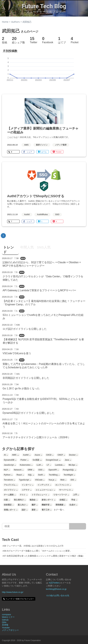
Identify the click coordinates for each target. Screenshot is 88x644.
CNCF (61, 455)
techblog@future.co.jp (56, 589)
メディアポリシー (10, 630)
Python (8, 475)
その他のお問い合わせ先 (58, 596)
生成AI (73, 505)
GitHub (5, 620)
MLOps (73, 465)
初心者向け (20, 500)
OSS (41, 470)
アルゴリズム (11, 485)
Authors (16, 22)
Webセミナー (8, 617)
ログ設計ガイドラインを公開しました (25, 329)
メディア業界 (61, 145)
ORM (31, 470)
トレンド (9, 250)
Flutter (24, 460)
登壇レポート (11, 510)
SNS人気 (44, 247)
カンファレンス (63, 485)
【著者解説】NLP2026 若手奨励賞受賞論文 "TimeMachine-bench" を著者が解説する (43, 341)
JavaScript (10, 465)
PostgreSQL (69, 470)
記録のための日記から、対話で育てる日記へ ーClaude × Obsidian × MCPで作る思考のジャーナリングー (42, 264)
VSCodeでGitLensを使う (17, 353)
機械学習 (47, 505)
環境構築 (60, 505)
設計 (25, 510)
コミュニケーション (45, 490)
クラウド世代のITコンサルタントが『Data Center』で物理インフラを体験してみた (43, 278)
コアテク (27, 490)
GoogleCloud (53, 460)
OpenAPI (53, 470)
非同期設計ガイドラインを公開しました (26, 378)
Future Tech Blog (44, 6)
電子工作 (47, 510)
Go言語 (37, 460)
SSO (57, 215)
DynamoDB (10, 460)
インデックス (44, 485)
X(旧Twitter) (54, 583)
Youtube (6, 628)
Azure (38, 455)
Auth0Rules (42, 215)
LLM (40, 465)
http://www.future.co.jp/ (13, 592)
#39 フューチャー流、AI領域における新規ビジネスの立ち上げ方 (33, 546)
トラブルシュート (40, 495)
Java (68, 460)
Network (19, 470)
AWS (26, 145)
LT (49, 465)
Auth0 (27, 215)
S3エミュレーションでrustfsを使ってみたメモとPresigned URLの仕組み (43, 317)
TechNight (69, 475)
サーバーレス (66, 490)
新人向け (23, 505)
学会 (74, 500)
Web (63, 480)
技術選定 (9, 505)
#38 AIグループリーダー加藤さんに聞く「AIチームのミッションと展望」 (37, 551)
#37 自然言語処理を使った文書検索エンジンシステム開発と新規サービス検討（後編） (44, 556)
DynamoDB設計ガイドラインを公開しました (29, 413)
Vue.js (52, 480)
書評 (35, 505)
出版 (7, 500)
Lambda (60, 465)
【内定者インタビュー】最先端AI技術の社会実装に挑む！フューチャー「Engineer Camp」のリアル (44, 303)
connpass (6, 614)
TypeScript (25, 480)
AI (6, 455)
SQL (31, 475)
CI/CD (50, 455)
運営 (35, 510)
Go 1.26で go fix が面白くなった (21, 388)
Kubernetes (26, 465)
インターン (28, 485)
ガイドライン (11, 490)
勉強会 (34, 500)
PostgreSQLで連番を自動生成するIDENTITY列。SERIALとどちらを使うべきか (43, 401)
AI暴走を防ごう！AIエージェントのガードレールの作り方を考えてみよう (44, 425)
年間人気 (27, 247)
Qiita (4, 622)
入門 (76, 495)
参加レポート (48, 500)
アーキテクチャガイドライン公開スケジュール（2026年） (37, 437)
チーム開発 (10, 495)
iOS (73, 480)
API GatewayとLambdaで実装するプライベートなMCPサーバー (39, 290)
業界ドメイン (42, 145)
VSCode (40, 480)
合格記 (63, 500)
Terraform (9, 480)
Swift (41, 475)
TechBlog (54, 475)
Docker (73, 455)
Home (5, 22)
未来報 (5, 625)
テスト (24, 495)
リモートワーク (61, 495)
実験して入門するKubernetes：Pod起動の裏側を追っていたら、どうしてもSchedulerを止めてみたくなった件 (44, 366)
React (20, 475)
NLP (7, 470)
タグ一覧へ (59, 510)
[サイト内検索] (78, 526)
